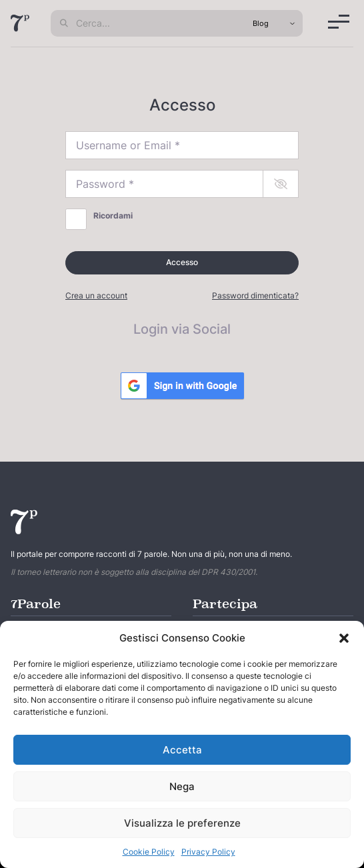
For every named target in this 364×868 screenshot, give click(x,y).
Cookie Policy (149, 852)
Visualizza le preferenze (182, 823)
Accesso (182, 262)
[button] (344, 638)
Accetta (182, 750)
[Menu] (339, 22)
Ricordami (113, 216)
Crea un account (96, 295)
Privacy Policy (208, 852)
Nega (182, 786)
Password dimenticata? (255, 295)
